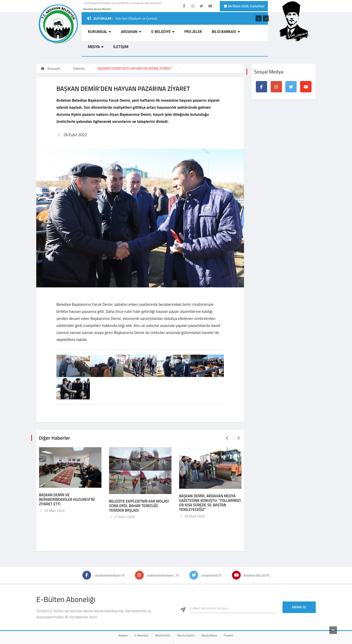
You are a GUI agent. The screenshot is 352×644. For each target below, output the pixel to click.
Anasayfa (50, 53)
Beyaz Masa (217, 618)
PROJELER (175, 34)
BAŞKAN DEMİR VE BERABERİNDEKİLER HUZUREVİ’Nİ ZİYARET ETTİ (67, 482)
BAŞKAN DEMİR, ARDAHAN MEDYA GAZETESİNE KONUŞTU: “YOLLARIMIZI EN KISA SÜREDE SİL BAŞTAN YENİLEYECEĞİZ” (210, 486)
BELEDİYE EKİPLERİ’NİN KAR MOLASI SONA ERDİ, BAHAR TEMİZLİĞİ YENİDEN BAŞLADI (139, 489)
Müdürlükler (160, 618)
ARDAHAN (122, 34)
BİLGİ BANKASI (203, 34)
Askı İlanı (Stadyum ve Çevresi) (136, 18)
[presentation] (259, 18)
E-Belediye (134, 618)
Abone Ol (299, 590)
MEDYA (230, 34)
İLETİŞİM (250, 34)
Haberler (79, 53)
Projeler (241, 618)
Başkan (110, 618)
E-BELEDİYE (149, 34)
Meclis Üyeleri (189, 618)
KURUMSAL (96, 34)
